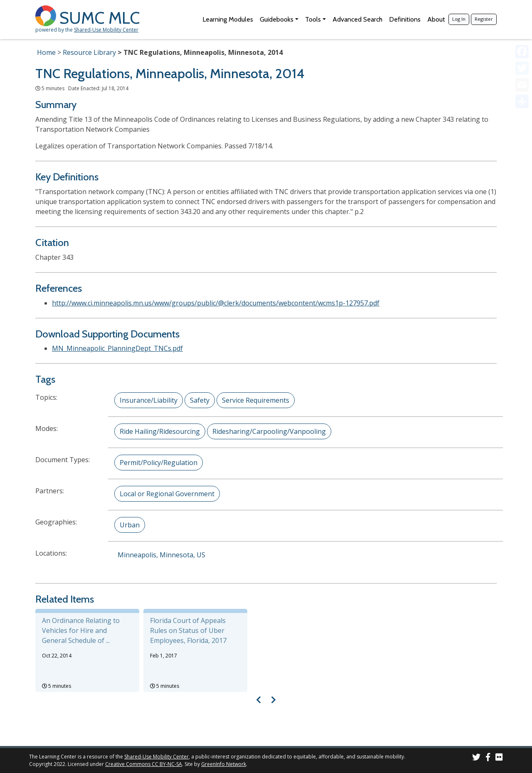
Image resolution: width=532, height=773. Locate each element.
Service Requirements (256, 400)
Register (484, 19)
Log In (459, 19)
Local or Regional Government (167, 494)
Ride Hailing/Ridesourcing (160, 431)
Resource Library (89, 52)
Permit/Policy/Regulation (159, 463)
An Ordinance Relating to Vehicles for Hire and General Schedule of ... (81, 630)
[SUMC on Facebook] (488, 758)
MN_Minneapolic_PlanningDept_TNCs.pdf (117, 348)
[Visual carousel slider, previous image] (259, 700)
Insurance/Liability (149, 400)
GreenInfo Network (224, 764)
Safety (200, 400)
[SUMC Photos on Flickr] (499, 758)
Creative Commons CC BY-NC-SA (144, 764)
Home (46, 52)
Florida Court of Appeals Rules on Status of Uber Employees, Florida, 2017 (188, 630)
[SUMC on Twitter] (476, 758)
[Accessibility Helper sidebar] (522, 10)
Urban (130, 525)
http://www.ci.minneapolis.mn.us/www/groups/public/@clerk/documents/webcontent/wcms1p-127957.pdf (216, 303)
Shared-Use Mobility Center (106, 30)
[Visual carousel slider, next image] (273, 700)
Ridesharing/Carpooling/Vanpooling (269, 431)
